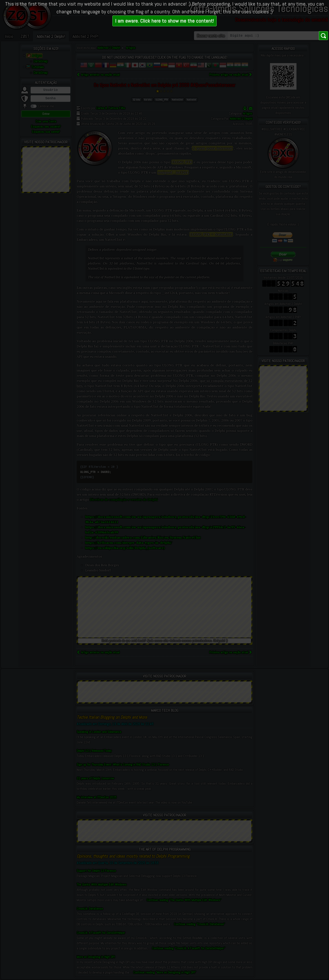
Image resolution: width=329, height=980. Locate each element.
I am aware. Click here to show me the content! (164, 21)
